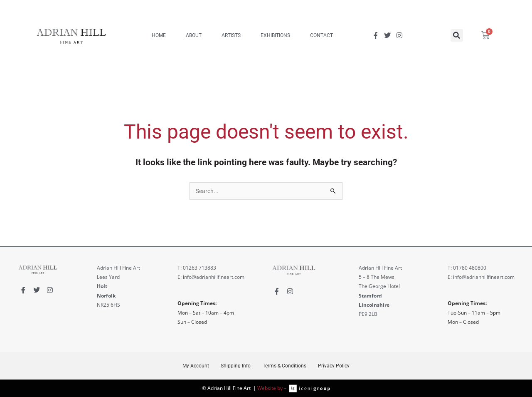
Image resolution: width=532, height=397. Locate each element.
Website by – (273, 388)
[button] (457, 35)
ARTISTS (231, 35)
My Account (194, 366)
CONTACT (321, 35)
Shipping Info (235, 366)
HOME (159, 35)
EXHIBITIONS (275, 35)
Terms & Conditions (285, 366)
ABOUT (194, 35)
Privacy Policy (335, 366)
